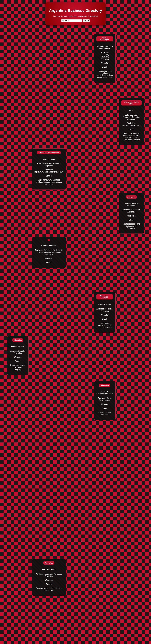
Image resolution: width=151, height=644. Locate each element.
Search (86, 21)
